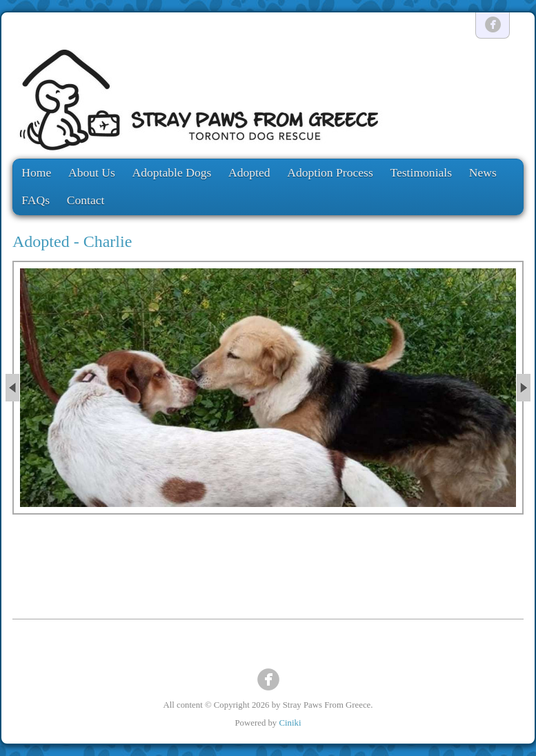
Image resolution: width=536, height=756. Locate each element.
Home (36, 172)
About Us (92, 172)
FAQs (36, 200)
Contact (86, 200)
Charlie (108, 241)
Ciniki (290, 723)
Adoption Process (330, 172)
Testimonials (421, 172)
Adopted (249, 172)
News (483, 172)
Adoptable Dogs (172, 172)
